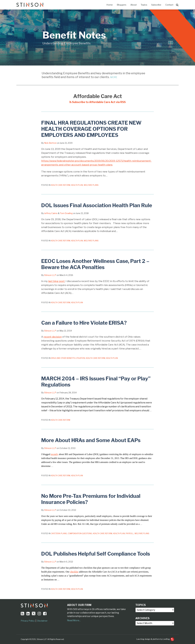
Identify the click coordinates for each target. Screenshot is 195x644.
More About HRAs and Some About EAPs (91, 440)
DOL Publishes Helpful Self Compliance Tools (96, 554)
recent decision (53, 337)
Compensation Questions (80, 533)
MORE (114, 77)
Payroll (130, 533)
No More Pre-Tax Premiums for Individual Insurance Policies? (91, 499)
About (134, 5)
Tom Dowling (66, 213)
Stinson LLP (50, 275)
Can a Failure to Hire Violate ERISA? (84, 323)
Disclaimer (42, 621)
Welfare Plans (91, 185)
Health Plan (77, 185)
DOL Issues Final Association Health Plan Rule (97, 205)
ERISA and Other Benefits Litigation (68, 358)
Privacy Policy (28, 621)
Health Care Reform (61, 185)
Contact (169, 5)
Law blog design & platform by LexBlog (155, 639)
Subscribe (156, 5)
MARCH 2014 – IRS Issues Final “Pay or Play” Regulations (96, 382)
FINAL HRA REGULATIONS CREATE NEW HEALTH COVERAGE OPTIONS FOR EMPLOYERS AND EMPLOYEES (91, 129)
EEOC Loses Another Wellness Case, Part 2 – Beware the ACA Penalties (95, 264)
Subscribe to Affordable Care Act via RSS (98, 102)
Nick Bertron (50, 143)
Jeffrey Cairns (51, 213)
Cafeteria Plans (59, 533)
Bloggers (122, 5)
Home (110, 5)
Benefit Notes (74, 35)
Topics (144, 5)
